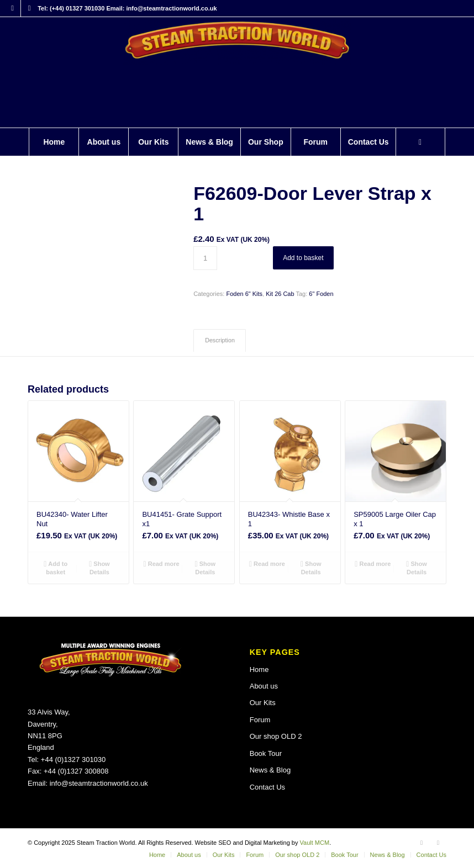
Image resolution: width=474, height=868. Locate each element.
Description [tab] (220, 340)
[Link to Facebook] (12, 8)
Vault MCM (315, 843)
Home (259, 669)
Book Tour (266, 753)
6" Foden (321, 294)
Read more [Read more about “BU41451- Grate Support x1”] (162, 564)
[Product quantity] (205, 258)
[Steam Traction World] (237, 72)
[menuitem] (54, 142)
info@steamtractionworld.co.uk (99, 783)
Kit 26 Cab (280, 294)
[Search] (420, 142)
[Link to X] (29, 8)
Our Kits (263, 703)
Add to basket (303, 258)
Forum (260, 720)
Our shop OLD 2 (276, 736)
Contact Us (267, 787)
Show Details (99, 567)
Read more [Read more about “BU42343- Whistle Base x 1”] (267, 564)
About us (264, 686)
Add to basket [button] (56, 567)
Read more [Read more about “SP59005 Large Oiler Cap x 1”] (373, 564)
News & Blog (270, 770)
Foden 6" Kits (244, 294)
